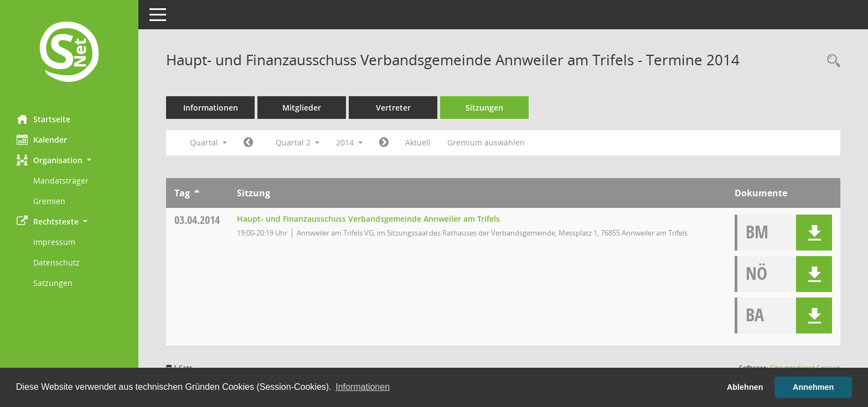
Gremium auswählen (486, 142)
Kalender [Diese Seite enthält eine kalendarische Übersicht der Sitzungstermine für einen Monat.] (42, 139)
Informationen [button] (363, 387)
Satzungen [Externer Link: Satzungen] (53, 283)
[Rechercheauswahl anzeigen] (831, 61)
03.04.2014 (197, 220)
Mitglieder (302, 108)
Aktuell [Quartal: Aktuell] (418, 142)
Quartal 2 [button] (298, 142)
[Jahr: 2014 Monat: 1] (248, 143)
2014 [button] (349, 142)
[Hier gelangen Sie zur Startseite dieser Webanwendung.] (69, 53)
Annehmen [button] (813, 387)
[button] (69, 160)
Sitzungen (484, 108)
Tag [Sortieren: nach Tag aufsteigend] (182, 193)
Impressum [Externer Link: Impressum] (54, 242)
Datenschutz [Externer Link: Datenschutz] (56, 262)
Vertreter (393, 108)
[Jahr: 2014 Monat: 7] (384, 143)
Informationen (211, 108)
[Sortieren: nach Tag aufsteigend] (197, 193)
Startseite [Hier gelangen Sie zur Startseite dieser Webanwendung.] (43, 119)
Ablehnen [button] (745, 387)
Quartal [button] (208, 142)
